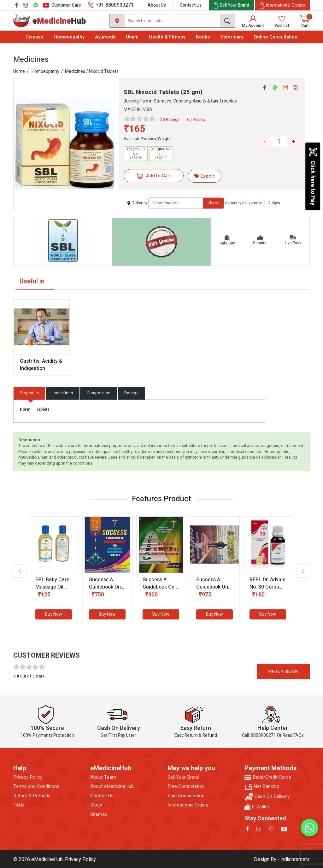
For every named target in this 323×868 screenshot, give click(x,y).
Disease (34, 37)
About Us (157, 5)
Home (19, 71)
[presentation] (20, 571)
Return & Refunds (32, 796)
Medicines (75, 71)
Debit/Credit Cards (268, 777)
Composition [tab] (99, 393)
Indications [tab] (63, 393)
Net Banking (262, 786)
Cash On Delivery (267, 797)
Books (203, 37)
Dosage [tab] (131, 393)
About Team (103, 777)
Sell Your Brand (183, 777)
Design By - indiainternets (282, 859)
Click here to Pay (313, 176)
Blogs (96, 805)
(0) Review (196, 120)
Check (213, 203)
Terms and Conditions (36, 786)
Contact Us (191, 5)
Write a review (283, 671)
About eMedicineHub (112, 786)
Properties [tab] (29, 393)
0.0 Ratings (170, 120)
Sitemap (99, 815)
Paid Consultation (186, 796)
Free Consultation (186, 786)
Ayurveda (105, 37)
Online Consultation (276, 37)
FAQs (19, 805)
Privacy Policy (28, 777)
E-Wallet (257, 807)
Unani (132, 37)
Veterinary (232, 37)
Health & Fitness (167, 37)
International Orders (188, 805)
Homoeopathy (69, 37)
